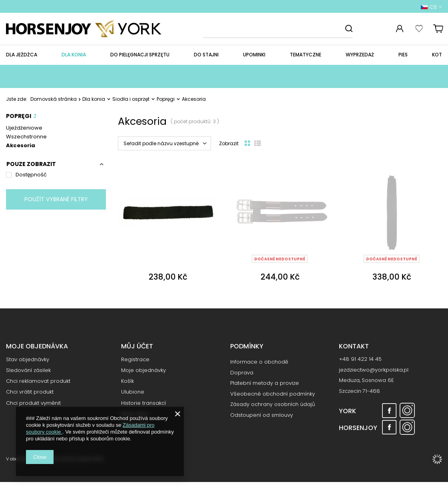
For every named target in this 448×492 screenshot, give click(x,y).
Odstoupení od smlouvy (262, 415)
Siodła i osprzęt (131, 99)
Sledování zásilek (28, 373)
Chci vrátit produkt (30, 395)
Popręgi (166, 99)
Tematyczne (306, 55)
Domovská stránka (54, 99)
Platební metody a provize (265, 383)
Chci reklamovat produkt (38, 384)
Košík (127, 384)
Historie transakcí (143, 406)
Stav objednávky (28, 362)
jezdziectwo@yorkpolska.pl (374, 373)
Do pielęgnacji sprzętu (140, 55)
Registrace (135, 362)
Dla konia (74, 55)
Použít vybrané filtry (56, 199)
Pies (403, 55)
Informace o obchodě (259, 362)
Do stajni (206, 55)
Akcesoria (21, 145)
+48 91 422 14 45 (360, 362)
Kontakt (354, 347)
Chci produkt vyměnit (33, 406)
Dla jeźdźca (22, 55)
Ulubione (133, 395)
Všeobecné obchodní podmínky (273, 394)
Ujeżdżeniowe (24, 128)
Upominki (254, 55)
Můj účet (137, 347)
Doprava (242, 373)
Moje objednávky (143, 373)
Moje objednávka (37, 347)
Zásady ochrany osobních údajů (273, 404)
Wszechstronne (26, 137)
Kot (437, 55)
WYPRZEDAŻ (360, 55)
